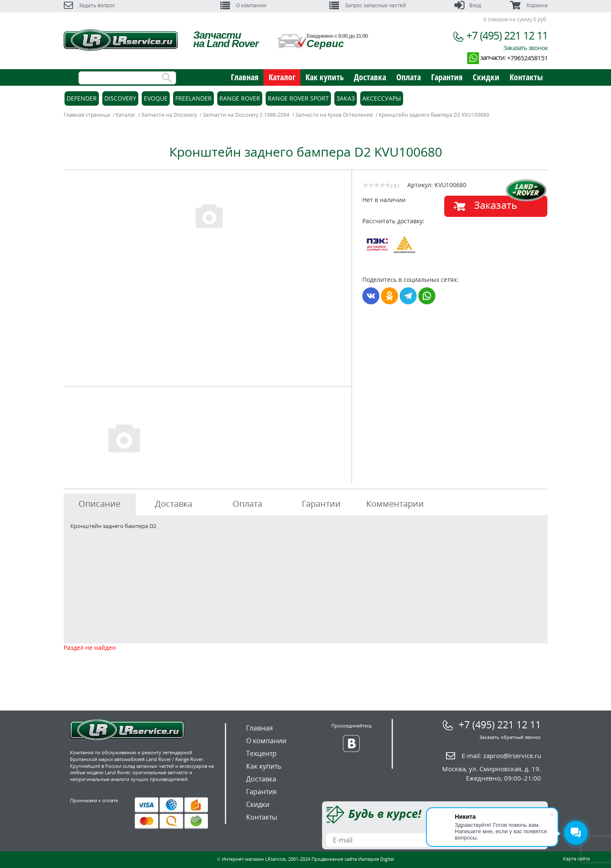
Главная (245, 77)
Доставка (370, 77)
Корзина (529, 5)
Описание (99, 504)
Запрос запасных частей (368, 5)
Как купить (325, 77)
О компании (243, 5)
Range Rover (240, 98)
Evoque (156, 98)
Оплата (409, 77)
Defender (82, 98)
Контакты (526, 77)
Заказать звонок (526, 48)
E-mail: (501, 756)
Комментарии (395, 504)
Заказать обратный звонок (510, 737)
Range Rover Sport (298, 98)
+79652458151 (527, 58)
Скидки (486, 77)
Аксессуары (382, 98)
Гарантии (321, 504)
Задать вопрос (89, 5)
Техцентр (261, 753)
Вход (468, 5)
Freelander (193, 98)
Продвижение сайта (334, 859)
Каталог (282, 77)
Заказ (346, 98)
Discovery (120, 98)
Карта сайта (576, 858)
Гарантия (447, 77)
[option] (209, 215)
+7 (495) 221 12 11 (507, 35)
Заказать (496, 205)
